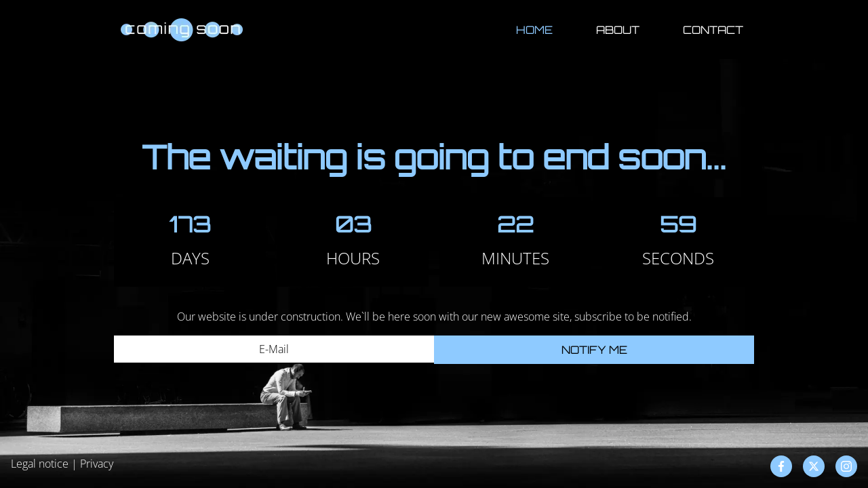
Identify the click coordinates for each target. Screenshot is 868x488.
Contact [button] (713, 30)
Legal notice (40, 464)
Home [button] (534, 30)
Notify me (594, 350)
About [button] (618, 30)
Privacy (97, 464)
